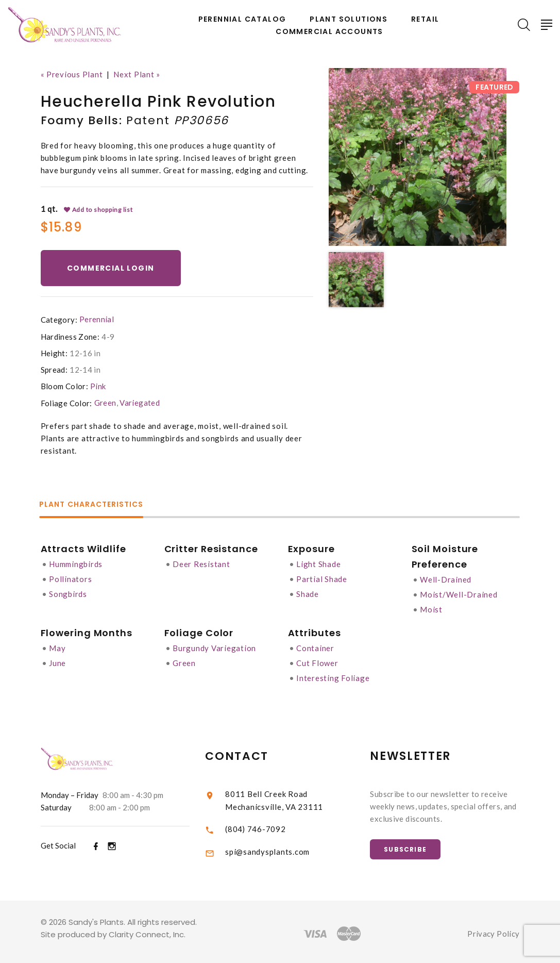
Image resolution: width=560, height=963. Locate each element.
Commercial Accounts (329, 32)
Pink (98, 386)
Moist (431, 607)
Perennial (97, 319)
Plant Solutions (349, 19)
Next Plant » (137, 74)
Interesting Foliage (333, 674)
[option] (418, 157)
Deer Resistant (201, 563)
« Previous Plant (72, 74)
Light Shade (318, 563)
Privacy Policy (493, 930)
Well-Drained (446, 578)
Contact (251, 752)
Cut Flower (317, 660)
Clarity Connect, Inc (146, 931)
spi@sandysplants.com (281, 847)
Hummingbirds (76, 563)
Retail (425, 19)
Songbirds (68, 592)
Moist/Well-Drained (459, 593)
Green (105, 402)
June (57, 660)
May (57, 645)
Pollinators (70, 577)
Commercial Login (111, 268)
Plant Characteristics (93, 504)
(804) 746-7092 (270, 824)
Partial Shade (322, 577)
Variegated (140, 402)
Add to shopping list (98, 209)
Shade (308, 592)
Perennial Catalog (242, 19)
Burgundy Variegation (214, 645)
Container (315, 645)
